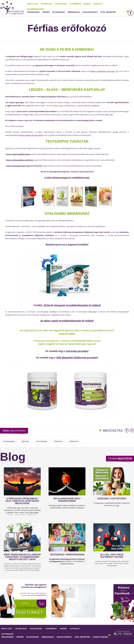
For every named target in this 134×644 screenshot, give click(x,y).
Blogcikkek (59, 12)
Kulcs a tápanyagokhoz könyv (19, 154)
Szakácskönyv (90, 12)
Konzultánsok (100, 637)
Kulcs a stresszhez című (16, 166)
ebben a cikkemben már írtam (103, 71)
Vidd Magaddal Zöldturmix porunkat (77, 358)
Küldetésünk (61, 4)
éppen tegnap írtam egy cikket (31, 135)
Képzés (46, 12)
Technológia (46, 4)
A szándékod (75, 4)
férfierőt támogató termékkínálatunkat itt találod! (72, 305)
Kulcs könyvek (41, 441)
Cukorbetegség (9, 441)
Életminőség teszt (36, 9)
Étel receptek (108, 12)
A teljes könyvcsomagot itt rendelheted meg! (67, 178)
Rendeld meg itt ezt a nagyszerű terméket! (67, 244)
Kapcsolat (98, 4)
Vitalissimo (58, 441)
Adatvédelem (7, 634)
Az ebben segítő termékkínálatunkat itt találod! (67, 321)
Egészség (25, 441)
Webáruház (74, 12)
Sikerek (87, 4)
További (120, 458)
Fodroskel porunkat (77, 351)
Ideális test (33, 4)
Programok (33, 12)
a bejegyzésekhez (14, 431)
